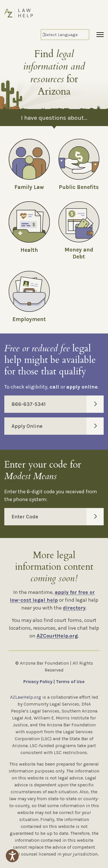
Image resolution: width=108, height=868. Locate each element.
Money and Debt (79, 253)
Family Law (29, 187)
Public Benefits (79, 187)
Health (29, 250)
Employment (29, 319)
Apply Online (58, 426)
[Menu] (100, 35)
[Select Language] (65, 35)
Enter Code (58, 517)
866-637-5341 (58, 404)
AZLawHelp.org (26, 697)
